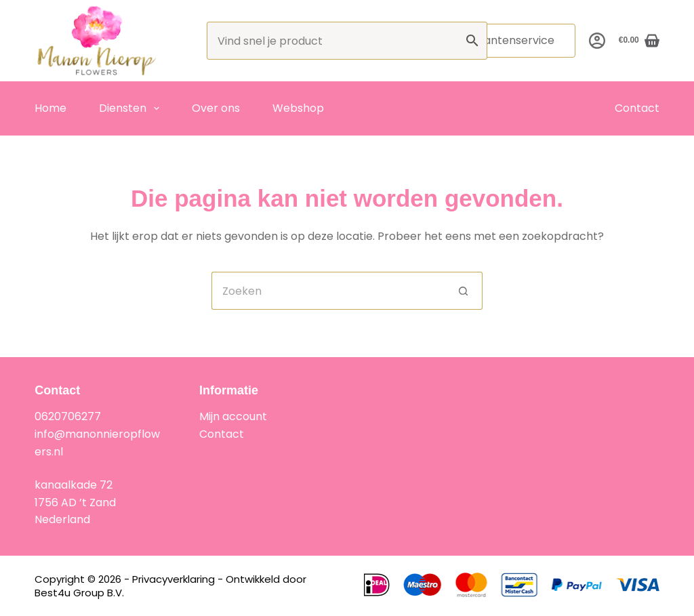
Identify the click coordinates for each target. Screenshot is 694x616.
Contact (637, 108)
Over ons (216, 108)
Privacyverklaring (173, 579)
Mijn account (233, 416)
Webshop (298, 108)
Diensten (132, 108)
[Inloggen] (597, 41)
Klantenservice (514, 40)
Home (50, 108)
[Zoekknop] (464, 291)
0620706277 (68, 416)
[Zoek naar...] (328, 291)
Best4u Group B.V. (79, 593)
